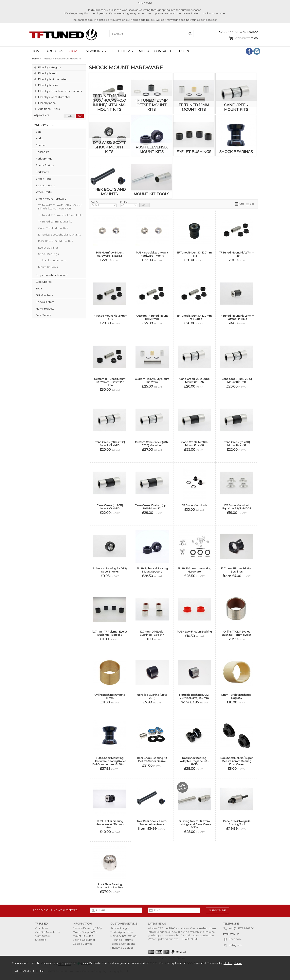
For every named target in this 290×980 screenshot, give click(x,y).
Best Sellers (43, 315)
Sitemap (41, 940)
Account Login (120, 928)
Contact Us (42, 936)
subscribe (218, 910)
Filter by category (50, 67)
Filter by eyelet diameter (54, 97)
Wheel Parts (44, 192)
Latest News (157, 924)
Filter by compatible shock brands (60, 91)
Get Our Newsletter (48, 932)
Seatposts (42, 152)
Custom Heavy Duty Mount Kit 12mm (152, 380)
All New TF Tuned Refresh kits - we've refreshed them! (182, 928)
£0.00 (243, 38)
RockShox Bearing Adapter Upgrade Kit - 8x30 (194, 761)
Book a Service (83, 944)
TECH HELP (121, 51)
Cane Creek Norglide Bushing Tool (237, 823)
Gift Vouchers (44, 295)
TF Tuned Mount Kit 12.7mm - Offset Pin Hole (237, 317)
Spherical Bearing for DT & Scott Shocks (110, 570)
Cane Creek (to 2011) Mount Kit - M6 (194, 444)
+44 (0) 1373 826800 (239, 928)
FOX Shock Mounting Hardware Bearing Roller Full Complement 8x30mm (110, 761)
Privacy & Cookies (122, 948)
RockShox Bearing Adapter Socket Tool (110, 886)
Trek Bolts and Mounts (52, 260)
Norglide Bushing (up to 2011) (152, 696)
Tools (39, 288)
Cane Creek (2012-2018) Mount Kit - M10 (110, 444)
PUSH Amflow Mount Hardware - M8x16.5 (110, 254)
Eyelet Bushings (48, 248)
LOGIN (184, 51)
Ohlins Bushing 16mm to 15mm (110, 696)
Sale (39, 132)
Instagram (232, 945)
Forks (39, 138)
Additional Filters (49, 109)
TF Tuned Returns (121, 940)
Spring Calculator (84, 940)
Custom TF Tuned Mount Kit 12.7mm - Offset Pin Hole (110, 382)
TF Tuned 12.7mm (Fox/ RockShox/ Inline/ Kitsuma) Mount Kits (60, 207)
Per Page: (129, 204)
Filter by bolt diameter (53, 79)
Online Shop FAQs (85, 932)
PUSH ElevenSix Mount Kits (55, 241)
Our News (42, 928)
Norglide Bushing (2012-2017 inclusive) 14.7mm (194, 696)
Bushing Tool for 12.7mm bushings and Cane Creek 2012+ (194, 824)
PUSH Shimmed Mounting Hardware (194, 570)
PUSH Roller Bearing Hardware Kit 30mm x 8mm (110, 824)
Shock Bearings (48, 254)
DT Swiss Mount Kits (194, 505)
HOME (37, 51)
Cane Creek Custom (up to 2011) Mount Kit (152, 507)
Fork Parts (42, 172)
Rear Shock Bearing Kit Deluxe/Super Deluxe (152, 759)
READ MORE (190, 939)
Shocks (41, 145)
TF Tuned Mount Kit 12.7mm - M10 (110, 317)
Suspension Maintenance (52, 275)
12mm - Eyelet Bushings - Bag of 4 (237, 696)
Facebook (233, 939)
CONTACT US (164, 51)
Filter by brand (47, 73)
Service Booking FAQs (87, 928)
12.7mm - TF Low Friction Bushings (237, 570)
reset (69, 116)
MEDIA (144, 51)
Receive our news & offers (55, 910)
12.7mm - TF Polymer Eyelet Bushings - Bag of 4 (110, 633)
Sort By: (104, 204)
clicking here (233, 963)
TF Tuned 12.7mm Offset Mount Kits (60, 215)
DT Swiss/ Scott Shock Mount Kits (59, 235)
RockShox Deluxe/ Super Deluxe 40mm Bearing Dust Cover (237, 761)
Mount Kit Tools (48, 267)
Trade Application (122, 932)
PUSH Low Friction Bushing (194, 632)
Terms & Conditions (123, 944)
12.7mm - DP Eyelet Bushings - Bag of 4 (152, 633)
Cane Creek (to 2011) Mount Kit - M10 (110, 507)
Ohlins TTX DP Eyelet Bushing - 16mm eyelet (237, 633)
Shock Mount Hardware (51, 199)
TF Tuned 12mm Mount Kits (55, 222)
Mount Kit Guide (83, 936)
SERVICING (94, 51)
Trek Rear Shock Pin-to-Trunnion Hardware (152, 823)
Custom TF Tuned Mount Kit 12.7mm (152, 317)
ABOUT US (55, 51)
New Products (45, 309)
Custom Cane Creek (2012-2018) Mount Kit (152, 444)
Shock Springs (45, 165)
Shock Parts (44, 179)
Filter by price (47, 103)
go (80, 116)
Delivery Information (123, 936)
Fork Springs (44, 159)
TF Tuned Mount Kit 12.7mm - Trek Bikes (194, 317)
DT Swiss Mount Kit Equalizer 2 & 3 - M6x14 (237, 507)
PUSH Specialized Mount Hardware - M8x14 (152, 254)
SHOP (72, 51)
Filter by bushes (48, 85)
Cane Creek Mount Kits (53, 228)
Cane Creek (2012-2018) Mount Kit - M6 (194, 380)
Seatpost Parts (45, 185)
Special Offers (45, 302)
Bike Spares (44, 282)
